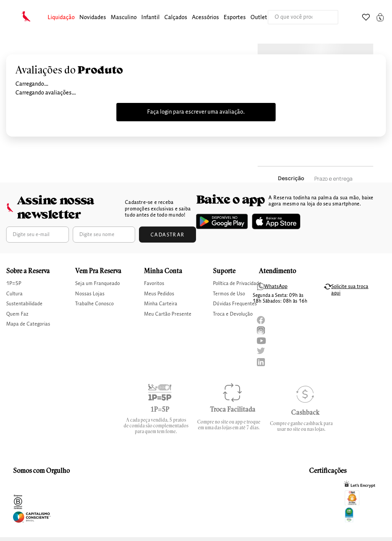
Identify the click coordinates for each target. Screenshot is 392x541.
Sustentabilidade (24, 304)
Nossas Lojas (90, 294)
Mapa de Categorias (28, 324)
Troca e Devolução (233, 314)
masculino (124, 18)
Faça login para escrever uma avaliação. (196, 112)
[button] (61, 18)
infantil (150, 18)
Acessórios (205, 18)
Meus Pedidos (159, 294)
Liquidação (61, 18)
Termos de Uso (229, 294)
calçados (176, 18)
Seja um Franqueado (97, 284)
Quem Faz (17, 314)
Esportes (235, 18)
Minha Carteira (161, 304)
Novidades (93, 18)
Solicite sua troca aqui (350, 290)
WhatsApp (276, 287)
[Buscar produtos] (325, 17)
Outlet (259, 18)
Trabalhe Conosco (94, 304)
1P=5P (14, 284)
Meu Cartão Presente (168, 314)
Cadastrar (168, 235)
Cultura (14, 294)
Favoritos (154, 284)
